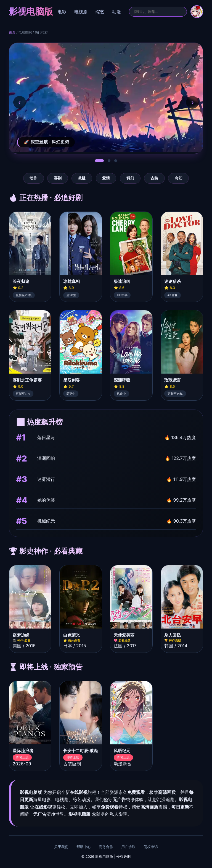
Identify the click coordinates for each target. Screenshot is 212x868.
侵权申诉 (151, 847)
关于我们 (61, 847)
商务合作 (106, 847)
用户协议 (128, 847)
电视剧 (81, 12)
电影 (62, 12)
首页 (12, 32)
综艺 (100, 12)
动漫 (116, 12)
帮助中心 (84, 847)
